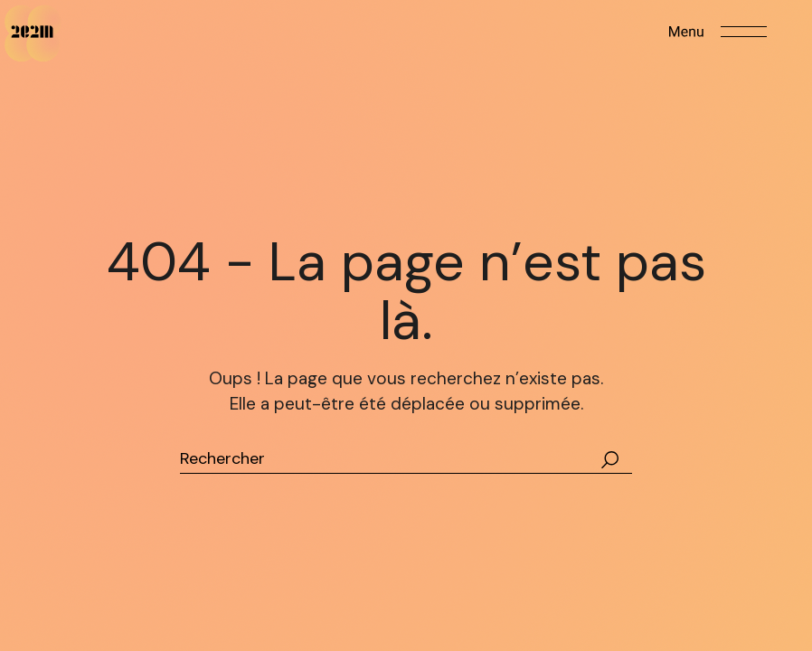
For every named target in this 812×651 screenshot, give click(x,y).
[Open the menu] (718, 32)
